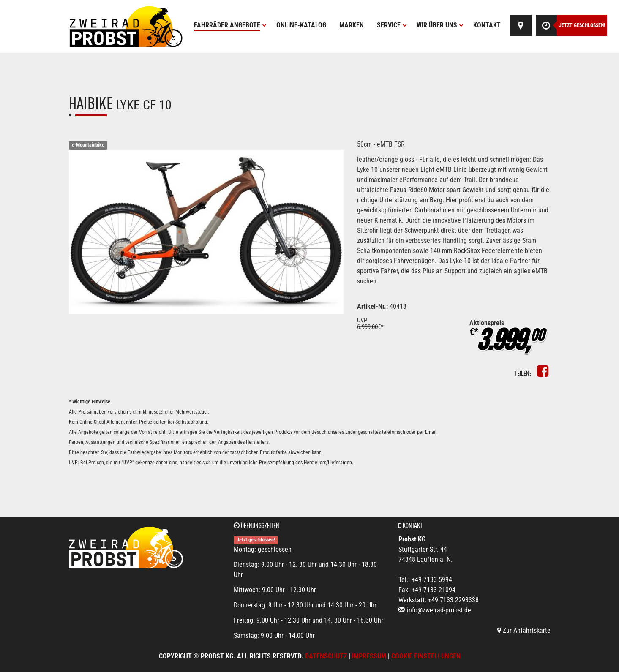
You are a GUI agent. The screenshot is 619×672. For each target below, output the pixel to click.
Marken (352, 25)
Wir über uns (440, 25)
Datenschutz (326, 656)
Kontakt (487, 25)
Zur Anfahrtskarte (524, 630)
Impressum (369, 656)
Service (392, 25)
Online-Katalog (301, 25)
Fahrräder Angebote (230, 25)
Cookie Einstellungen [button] (426, 656)
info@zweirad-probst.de (439, 610)
